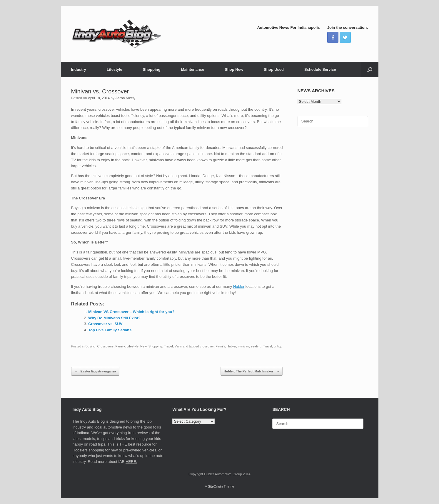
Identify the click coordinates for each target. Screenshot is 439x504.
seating (256, 346)
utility (277, 346)
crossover (207, 346)
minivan (243, 346)
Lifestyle (115, 69)
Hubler (239, 287)
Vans (178, 346)
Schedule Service (320, 69)
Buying (91, 346)
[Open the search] (370, 69)
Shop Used (274, 69)
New (143, 346)
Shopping (152, 69)
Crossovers (106, 346)
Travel (168, 346)
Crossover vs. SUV (105, 324)
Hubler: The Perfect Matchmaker (252, 371)
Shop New (234, 69)
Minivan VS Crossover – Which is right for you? (131, 312)
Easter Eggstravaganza (95, 371)
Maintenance (192, 69)
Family (120, 346)
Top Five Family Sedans (110, 330)
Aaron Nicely (125, 98)
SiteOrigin (215, 486)
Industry (79, 69)
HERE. (131, 462)
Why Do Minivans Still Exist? (114, 318)
